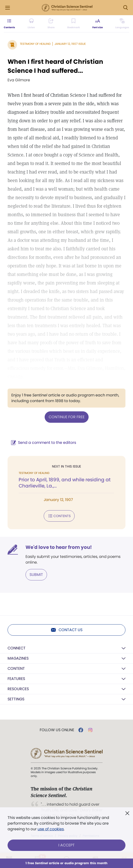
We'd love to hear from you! (59, 547)
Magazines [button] (18, 658)
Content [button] (16, 668)
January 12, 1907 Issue (70, 44)
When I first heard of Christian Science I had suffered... (55, 66)
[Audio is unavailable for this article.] (31, 24)
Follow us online (57, 730)
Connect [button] (17, 648)
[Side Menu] (8, 8)
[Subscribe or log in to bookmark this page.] (74, 24)
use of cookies (51, 829)
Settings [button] (16, 699)
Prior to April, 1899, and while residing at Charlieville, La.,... (65, 483)
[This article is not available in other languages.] (122, 24)
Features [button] (16, 679)
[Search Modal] (125, 8)
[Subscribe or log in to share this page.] (51, 24)
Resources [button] (18, 689)
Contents (59, 516)
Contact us (66, 630)
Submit (36, 575)
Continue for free (67, 417)
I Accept (66, 845)
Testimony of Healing (35, 44)
